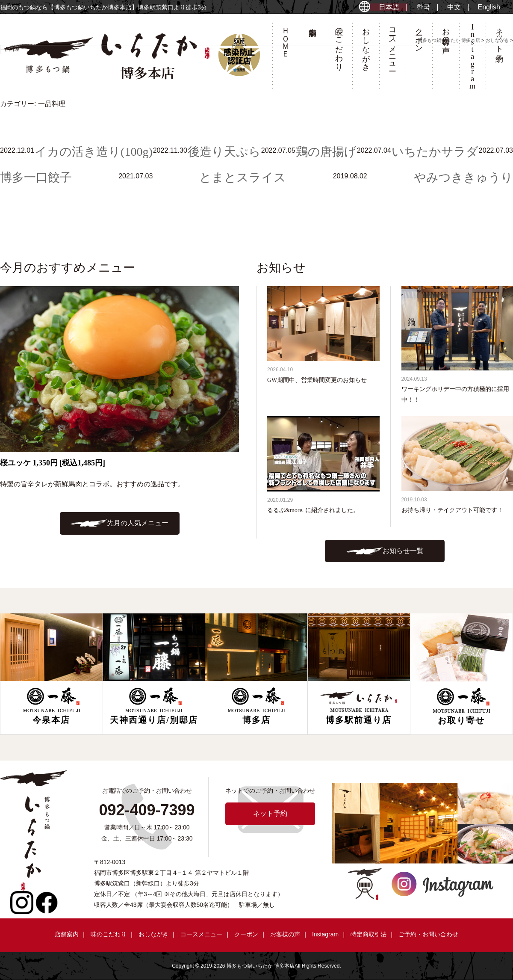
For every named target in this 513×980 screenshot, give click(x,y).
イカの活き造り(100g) (94, 152)
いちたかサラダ (435, 152)
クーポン (246, 934)
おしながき (153, 934)
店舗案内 (67, 934)
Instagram (325, 934)
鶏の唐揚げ (326, 152)
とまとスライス (243, 177)
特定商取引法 (369, 934)
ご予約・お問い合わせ (428, 934)
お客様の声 (285, 934)
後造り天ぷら (224, 152)
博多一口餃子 (36, 177)
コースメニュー (201, 934)
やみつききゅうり (463, 177)
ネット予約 (270, 813)
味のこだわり (109, 934)
